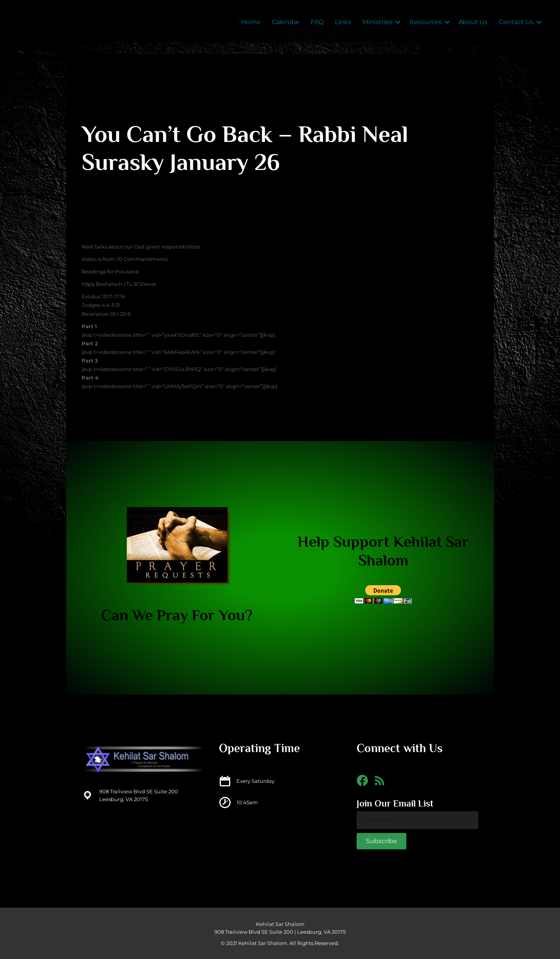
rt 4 (94, 378)
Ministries (377, 22)
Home (251, 22)
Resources (425, 22)
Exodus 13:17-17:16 (103, 296)
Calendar (286, 22)
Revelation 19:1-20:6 (106, 314)
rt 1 (93, 326)
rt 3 (93, 360)
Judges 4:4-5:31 (101, 305)
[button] (381, 841)
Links (343, 22)
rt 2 (93, 343)
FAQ (317, 22)
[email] (417, 820)
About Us (473, 22)
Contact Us (516, 22)
